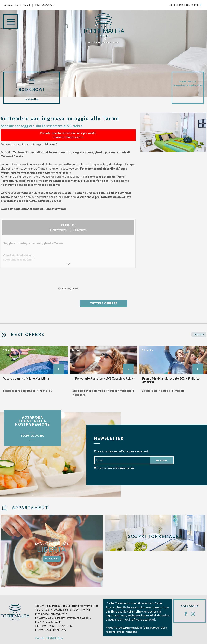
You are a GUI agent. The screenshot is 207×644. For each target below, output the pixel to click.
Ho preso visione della (115, 468)
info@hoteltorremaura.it (17, 5)
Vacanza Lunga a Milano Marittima (26, 378)
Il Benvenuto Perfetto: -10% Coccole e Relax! (103, 378)
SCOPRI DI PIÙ (52, 559)
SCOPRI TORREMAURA (155, 536)
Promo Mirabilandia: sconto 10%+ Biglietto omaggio (171, 380)
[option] (173, 132)
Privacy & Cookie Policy (50, 618)
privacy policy (127, 468)
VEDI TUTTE (199, 334)
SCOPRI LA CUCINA (32, 436)
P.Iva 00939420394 (48, 622)
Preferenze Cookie (79, 618)
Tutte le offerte (103, 303)
